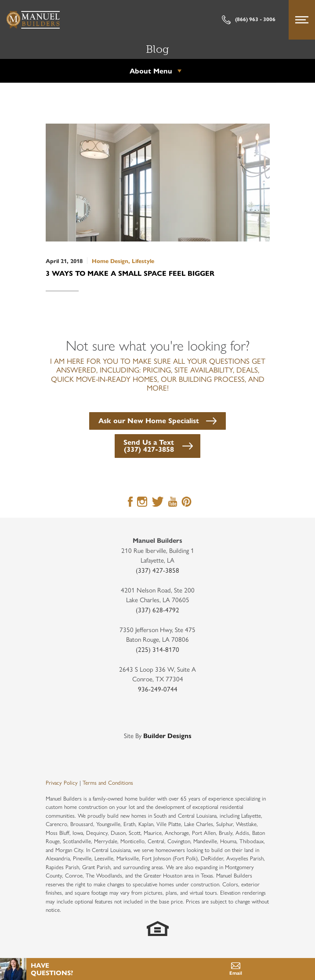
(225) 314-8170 (157, 649)
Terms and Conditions (108, 782)
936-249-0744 (158, 689)
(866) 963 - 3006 (249, 20)
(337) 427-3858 (157, 570)
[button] (157, 420)
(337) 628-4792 (157, 609)
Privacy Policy (62, 782)
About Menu (151, 71)
